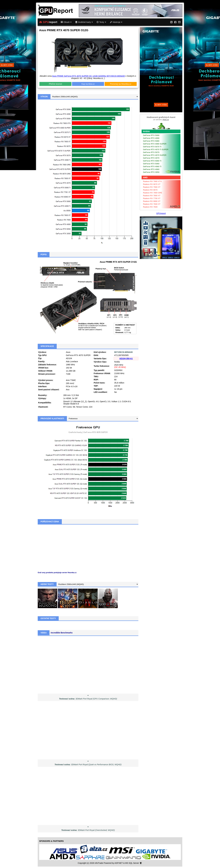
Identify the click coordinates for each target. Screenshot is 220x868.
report (48, 22)
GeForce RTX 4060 (151, 169)
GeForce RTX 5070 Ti (152, 147)
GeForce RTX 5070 (151, 152)
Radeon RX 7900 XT (152, 187)
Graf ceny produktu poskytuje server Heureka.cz (57, 573)
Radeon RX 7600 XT (152, 204)
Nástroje (116, 22)
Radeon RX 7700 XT (152, 198)
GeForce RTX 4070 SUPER (155, 155)
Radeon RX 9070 (150, 190)
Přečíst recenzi (55, 84)
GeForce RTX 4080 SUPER (155, 144)
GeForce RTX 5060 (151, 164)
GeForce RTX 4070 (151, 158)
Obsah (66, 22)
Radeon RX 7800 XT (152, 196)
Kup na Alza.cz (88, 84)
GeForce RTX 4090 (151, 138)
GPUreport (161, 213)
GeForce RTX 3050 (151, 172)
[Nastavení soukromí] (141, 863)
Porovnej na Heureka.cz (121, 84)
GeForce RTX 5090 (151, 135)
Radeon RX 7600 (150, 207)
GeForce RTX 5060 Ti (152, 161)
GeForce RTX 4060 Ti (152, 166)
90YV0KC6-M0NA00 (123, 352)
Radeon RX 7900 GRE (153, 193)
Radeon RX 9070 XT (152, 184)
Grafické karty (84, 22)
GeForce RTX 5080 (151, 141)
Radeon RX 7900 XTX (152, 181)
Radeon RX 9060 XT (152, 201)
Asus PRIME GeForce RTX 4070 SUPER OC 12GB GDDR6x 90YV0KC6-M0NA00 (88, 76)
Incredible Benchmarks (62, 633)
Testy (101, 22)
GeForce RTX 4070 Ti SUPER (156, 149)
